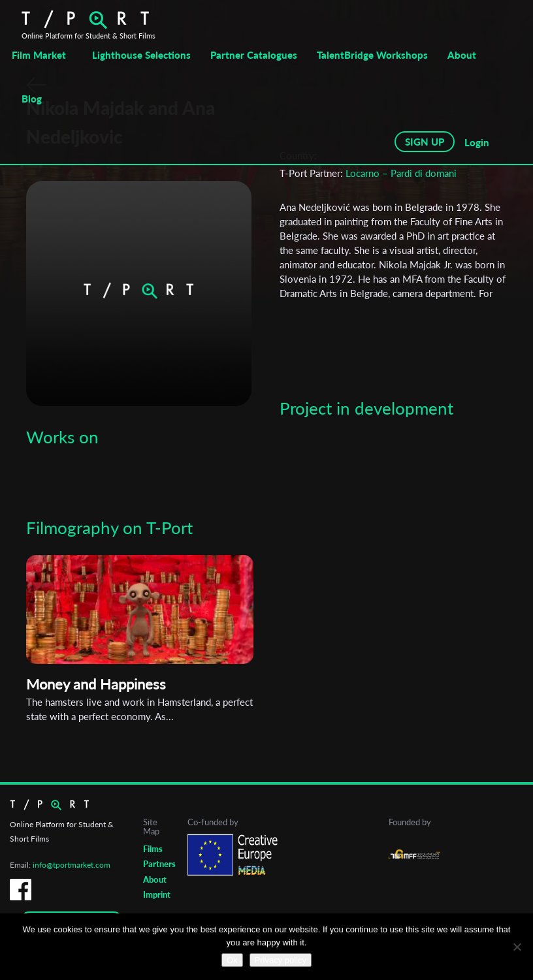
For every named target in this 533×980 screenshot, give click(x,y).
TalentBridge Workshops (372, 55)
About (462, 55)
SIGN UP (425, 142)
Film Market (39, 55)
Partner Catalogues (254, 55)
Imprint (157, 894)
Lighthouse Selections (141, 55)
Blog (32, 99)
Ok (232, 960)
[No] (517, 947)
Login (477, 142)
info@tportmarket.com (72, 865)
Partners (159, 864)
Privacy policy (281, 960)
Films (153, 849)
